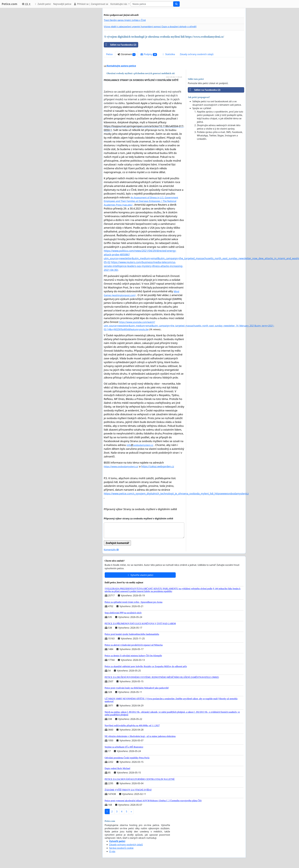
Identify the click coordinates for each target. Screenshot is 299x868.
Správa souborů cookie (121, 848)
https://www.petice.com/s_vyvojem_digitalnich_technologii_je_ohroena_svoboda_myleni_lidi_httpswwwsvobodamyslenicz (176, 494)
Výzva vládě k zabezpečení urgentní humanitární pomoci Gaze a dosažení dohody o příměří (150, 27)
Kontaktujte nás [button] (119, 4)
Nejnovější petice (62, 4)
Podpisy (149, 54)
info (129, 445)
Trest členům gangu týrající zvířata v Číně (125, 20)
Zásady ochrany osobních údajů (197, 54)
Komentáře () (111, 550)
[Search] (152, 4)
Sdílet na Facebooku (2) (120, 45)
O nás (112, 851)
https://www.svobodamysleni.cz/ (121, 467)
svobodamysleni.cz (143, 445)
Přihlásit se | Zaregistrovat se (91, 4)
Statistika (168, 54)
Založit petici (42, 4)
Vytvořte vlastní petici (140, 575)
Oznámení (127, 54)
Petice (109, 54)
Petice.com (9, 4)
